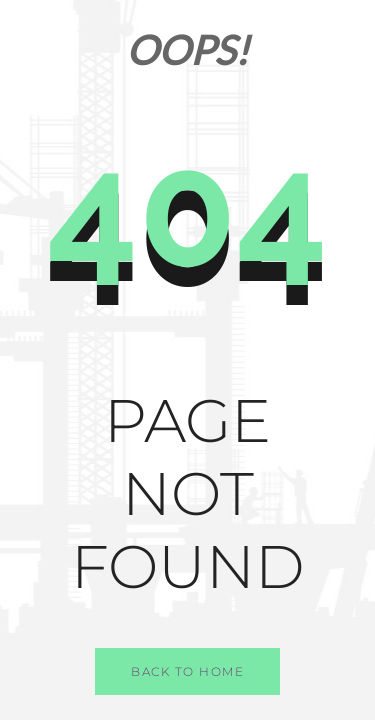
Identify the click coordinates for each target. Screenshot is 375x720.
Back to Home (187, 671)
